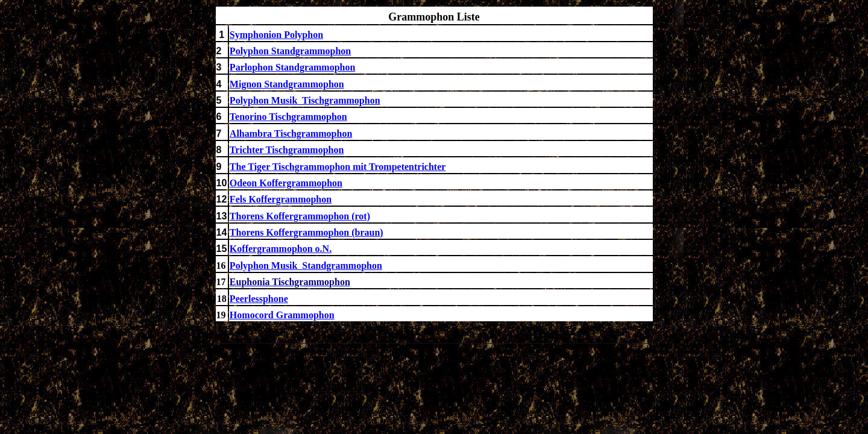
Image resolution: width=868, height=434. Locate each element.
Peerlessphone (259, 299)
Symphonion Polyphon (276, 35)
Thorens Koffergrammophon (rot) (300, 216)
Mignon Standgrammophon (287, 84)
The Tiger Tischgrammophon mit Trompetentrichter (338, 167)
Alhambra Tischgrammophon (291, 134)
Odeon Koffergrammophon (286, 183)
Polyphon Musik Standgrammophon (306, 266)
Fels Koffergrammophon (281, 199)
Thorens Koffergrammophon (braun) (307, 232)
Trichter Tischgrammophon (287, 150)
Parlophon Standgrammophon (293, 67)
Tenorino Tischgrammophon (288, 117)
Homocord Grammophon (282, 315)
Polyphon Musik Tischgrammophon (305, 100)
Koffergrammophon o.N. (281, 249)
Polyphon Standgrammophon (290, 51)
